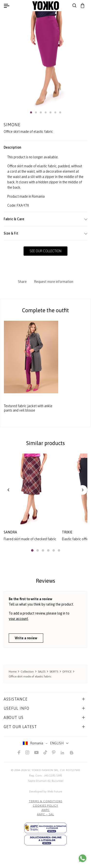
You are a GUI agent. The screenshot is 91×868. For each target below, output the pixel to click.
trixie (67, 532)
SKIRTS (54, 672)
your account (18, 619)
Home (13, 672)
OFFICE (67, 672)
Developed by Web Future (46, 792)
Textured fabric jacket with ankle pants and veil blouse (28, 408)
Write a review (26, 638)
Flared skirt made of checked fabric (30, 539)
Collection (27, 672)
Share (22, 282)
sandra (10, 532)
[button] (31, 112)
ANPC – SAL (45, 814)
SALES (42, 672)
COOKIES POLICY (45, 806)
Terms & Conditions (46, 801)
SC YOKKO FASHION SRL (43, 770)
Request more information (54, 282)
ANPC (46, 810)
